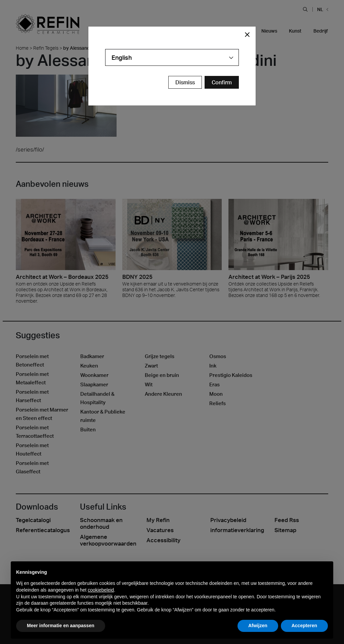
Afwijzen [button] (258, 626)
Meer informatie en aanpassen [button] (61, 626)
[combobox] (172, 57)
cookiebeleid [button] (101, 590)
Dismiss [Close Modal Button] (185, 82)
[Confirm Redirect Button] (222, 82)
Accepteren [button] (304, 626)
